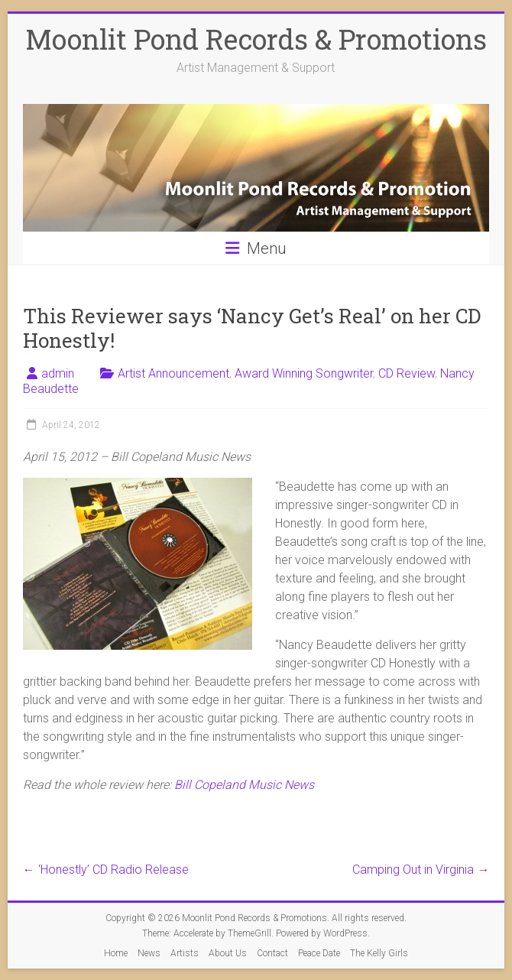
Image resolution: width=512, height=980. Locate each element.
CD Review (407, 373)
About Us (228, 953)
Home (116, 953)
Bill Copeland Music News (244, 785)
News (149, 953)
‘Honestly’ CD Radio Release (106, 870)
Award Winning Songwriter (304, 373)
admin (58, 373)
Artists (185, 953)
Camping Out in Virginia (421, 870)
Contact (272, 953)
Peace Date (319, 953)
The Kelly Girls (379, 953)
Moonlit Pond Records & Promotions (256, 39)
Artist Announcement (173, 373)
